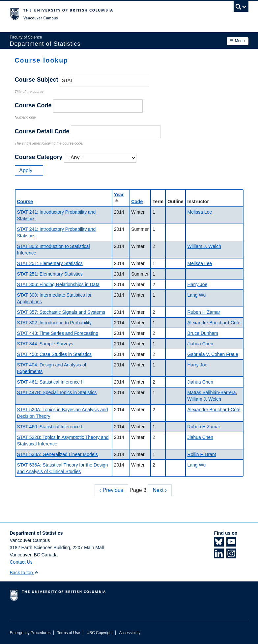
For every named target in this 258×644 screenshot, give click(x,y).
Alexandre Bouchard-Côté (214, 323)
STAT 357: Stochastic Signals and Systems (61, 312)
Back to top (25, 573)
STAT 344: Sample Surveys (45, 344)
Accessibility (130, 633)
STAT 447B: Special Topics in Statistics (57, 392)
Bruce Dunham (203, 333)
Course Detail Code (42, 131)
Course (25, 201)
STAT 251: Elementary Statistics (50, 263)
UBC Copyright (100, 633)
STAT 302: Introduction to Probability (54, 323)
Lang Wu (197, 295)
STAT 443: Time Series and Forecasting (58, 333)
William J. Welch (204, 246)
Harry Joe (198, 284)
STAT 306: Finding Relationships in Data (58, 284)
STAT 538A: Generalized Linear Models (57, 454)
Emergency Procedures (30, 633)
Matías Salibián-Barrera (212, 392)
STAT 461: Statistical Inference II (50, 382)
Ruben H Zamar (204, 312)
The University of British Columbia (111, 13)
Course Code (33, 105)
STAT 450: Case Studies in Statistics (54, 354)
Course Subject (37, 80)
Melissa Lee (200, 212)
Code (137, 201)
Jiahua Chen (201, 344)
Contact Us (21, 562)
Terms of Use (69, 633)
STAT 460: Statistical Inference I (50, 427)
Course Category (39, 157)
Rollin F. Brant (202, 454)
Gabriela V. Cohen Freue (213, 354)
